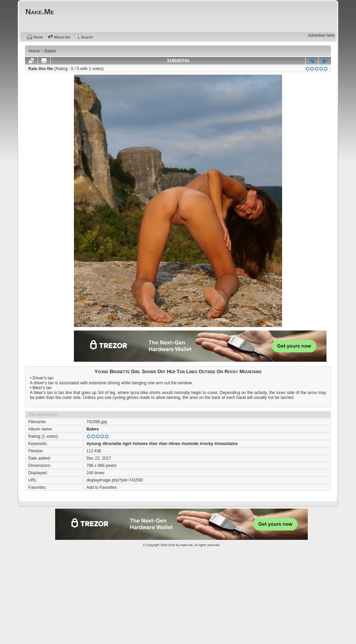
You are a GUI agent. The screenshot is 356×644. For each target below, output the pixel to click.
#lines (175, 444)
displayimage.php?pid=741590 (115, 480)
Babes (93, 429)
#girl (127, 444)
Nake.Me (186, 545)
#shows (140, 444)
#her (153, 444)
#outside (190, 444)
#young (94, 444)
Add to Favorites (101, 487)
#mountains (226, 444)
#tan (163, 444)
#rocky (207, 444)
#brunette (112, 444)
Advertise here (321, 35)
